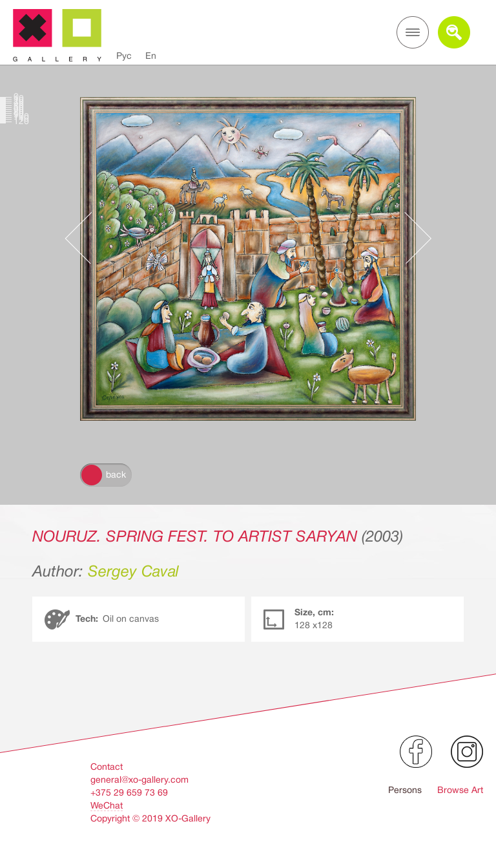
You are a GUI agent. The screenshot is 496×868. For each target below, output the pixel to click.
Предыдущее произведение (85, 238)
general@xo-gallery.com (139, 779)
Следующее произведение (411, 238)
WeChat (107, 805)
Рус (124, 56)
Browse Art (460, 790)
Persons (405, 790)
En (151, 56)
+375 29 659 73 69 (129, 792)
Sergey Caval (133, 571)
